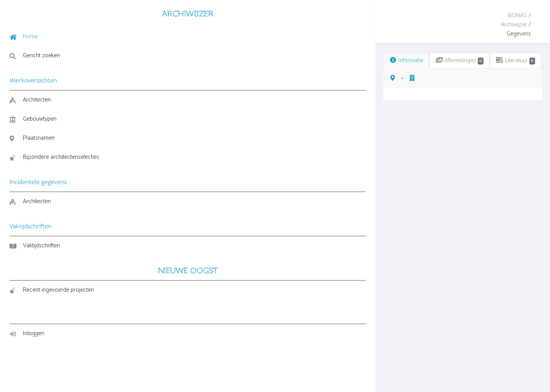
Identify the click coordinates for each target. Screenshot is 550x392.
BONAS (460, 15)
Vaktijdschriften (35, 256)
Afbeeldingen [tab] (192, 42)
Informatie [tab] (138, 42)
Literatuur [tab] (249, 42)
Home (24, 36)
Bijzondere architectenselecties (34, 162)
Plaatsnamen (32, 137)
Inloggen (27, 344)
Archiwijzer (488, 15)
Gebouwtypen (33, 118)
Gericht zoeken (35, 55)
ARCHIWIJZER (54, 13)
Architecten (30, 99)
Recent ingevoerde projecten (52, 301)
